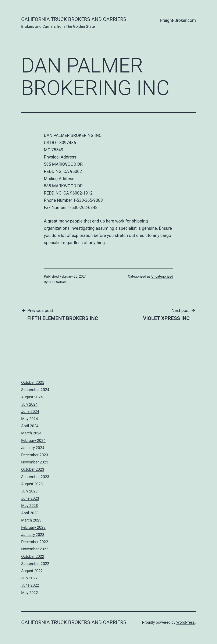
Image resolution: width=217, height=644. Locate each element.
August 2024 (32, 397)
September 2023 (35, 477)
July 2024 (29, 404)
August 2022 (32, 571)
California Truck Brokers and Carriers (74, 19)
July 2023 (29, 491)
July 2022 (29, 578)
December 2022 (35, 542)
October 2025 (33, 382)
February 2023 (33, 527)
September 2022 (35, 564)
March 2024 (31, 433)
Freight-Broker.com (178, 20)
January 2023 (33, 535)
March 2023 (31, 520)
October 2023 (33, 469)
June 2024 (30, 411)
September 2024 (35, 390)
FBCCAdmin (58, 282)
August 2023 (32, 484)
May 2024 (30, 419)
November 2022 (35, 549)
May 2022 (30, 593)
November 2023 (35, 462)
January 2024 (33, 448)
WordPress (186, 622)
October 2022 (33, 556)
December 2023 (35, 455)
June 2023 (30, 498)
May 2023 (30, 506)
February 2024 (33, 440)
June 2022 (30, 585)
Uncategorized (162, 276)
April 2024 (30, 426)
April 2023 (30, 513)
